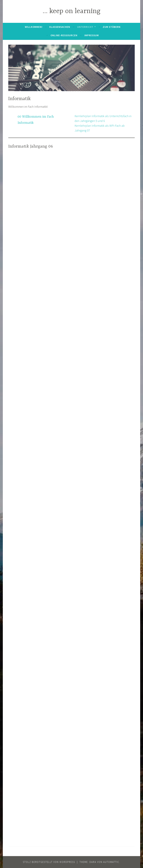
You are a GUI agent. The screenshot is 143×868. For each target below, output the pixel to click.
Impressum (92, 35)
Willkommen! (34, 27)
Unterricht (85, 27)
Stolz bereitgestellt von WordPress (49, 862)
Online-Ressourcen (64, 35)
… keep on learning (71, 11)
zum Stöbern (112, 27)
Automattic (111, 862)
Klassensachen (60, 27)
